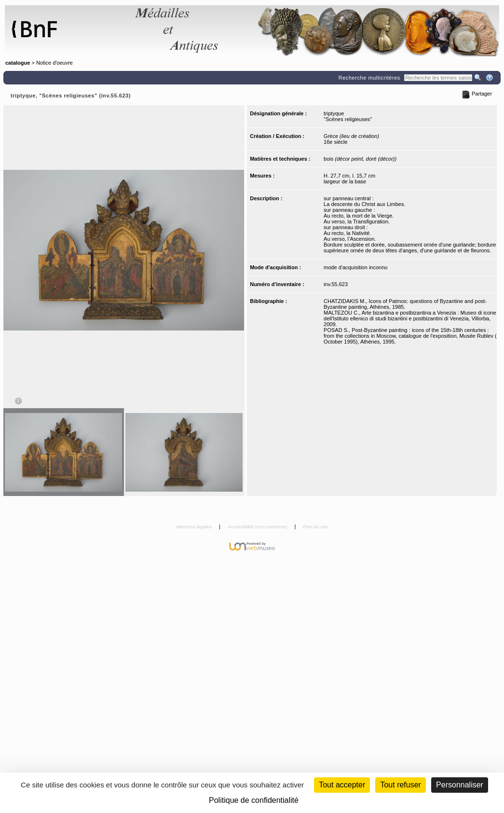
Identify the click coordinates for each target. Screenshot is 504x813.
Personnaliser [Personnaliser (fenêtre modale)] (460, 785)
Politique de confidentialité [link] (254, 800)
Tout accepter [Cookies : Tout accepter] (342, 785)
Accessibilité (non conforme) (258, 527)
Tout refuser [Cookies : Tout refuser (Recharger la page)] (400, 785)
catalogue (18, 63)
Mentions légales (195, 527)
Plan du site (315, 527)
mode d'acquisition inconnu (355, 267)
